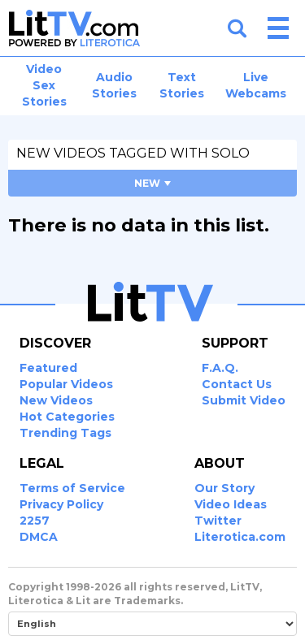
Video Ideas (231, 504)
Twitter (218, 521)
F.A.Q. (220, 368)
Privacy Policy (61, 504)
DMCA (39, 537)
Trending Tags (65, 433)
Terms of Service (72, 488)
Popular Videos (66, 384)
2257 (35, 521)
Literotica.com (240, 537)
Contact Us (237, 384)
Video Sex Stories (44, 85)
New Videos (56, 400)
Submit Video (244, 400)
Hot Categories (67, 417)
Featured (48, 368)
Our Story (224, 488)
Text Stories (182, 85)
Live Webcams (256, 85)
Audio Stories (114, 85)
